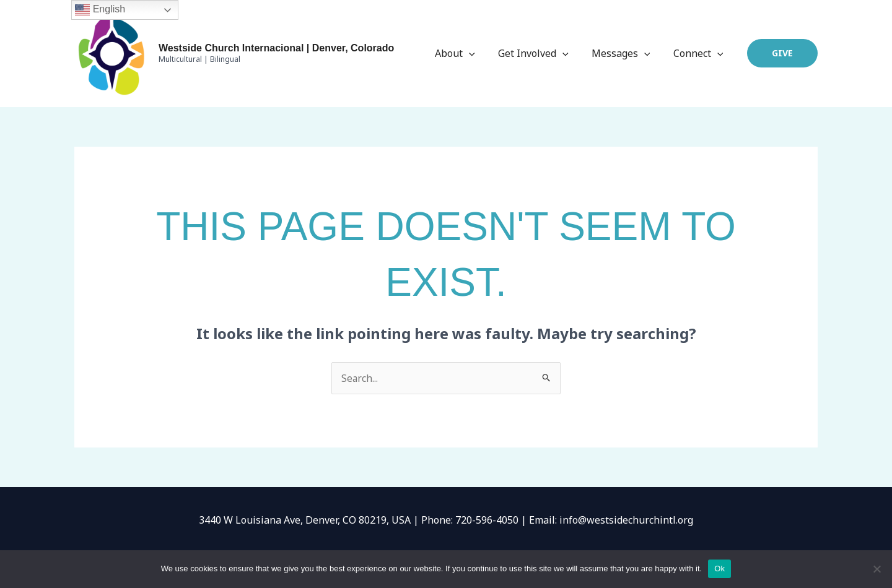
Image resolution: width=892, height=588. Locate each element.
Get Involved (541, 53)
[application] (481, 53)
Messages (626, 53)
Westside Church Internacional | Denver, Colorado (276, 48)
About (467, 53)
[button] (782, 53)
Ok (719, 569)
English (100, 10)
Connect (700, 53)
